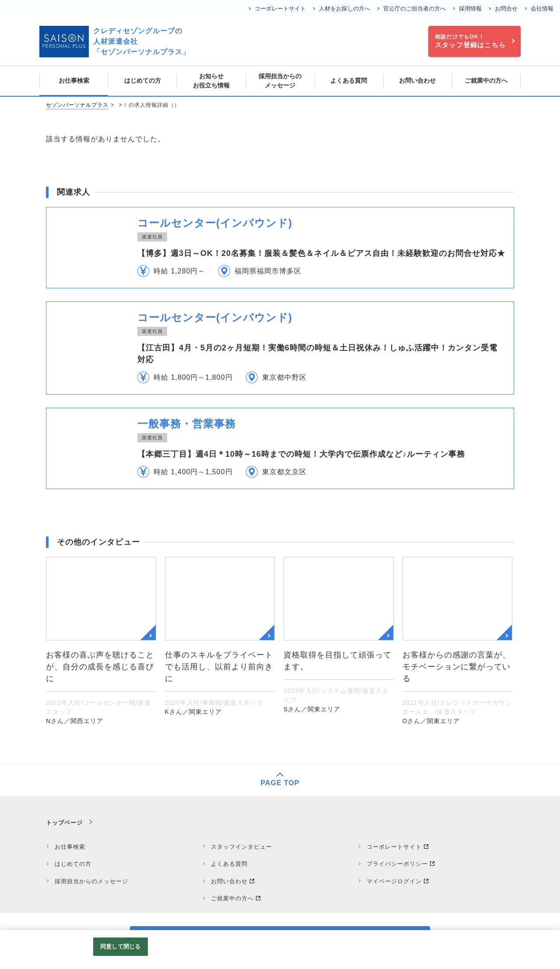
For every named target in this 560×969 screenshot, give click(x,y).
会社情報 (542, 9)
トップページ (64, 823)
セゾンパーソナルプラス (77, 105)
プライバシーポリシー (397, 864)
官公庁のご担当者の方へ (415, 9)
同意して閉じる (120, 946)
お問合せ (506, 9)
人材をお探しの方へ (345, 9)
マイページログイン (394, 881)
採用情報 (470, 9)
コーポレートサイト (280, 9)
